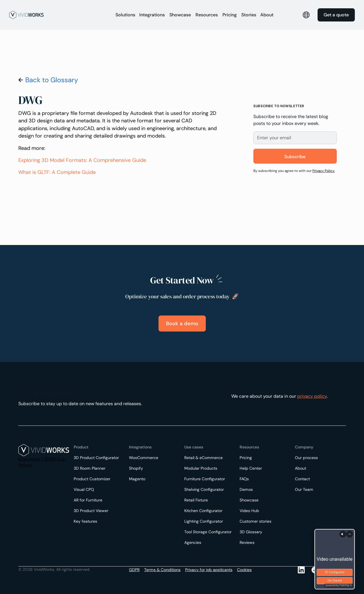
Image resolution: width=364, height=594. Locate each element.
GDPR (134, 570)
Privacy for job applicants (209, 570)
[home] (59, 15)
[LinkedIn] (301, 570)
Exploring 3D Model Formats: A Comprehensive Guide (82, 160)
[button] (125, 15)
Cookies (244, 570)
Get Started (334, 581)
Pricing (230, 15)
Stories (249, 15)
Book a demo (182, 324)
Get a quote (336, 15)
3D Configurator (335, 572)
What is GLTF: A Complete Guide (57, 172)
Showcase (180, 15)
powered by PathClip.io (339, 585)
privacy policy (312, 396)
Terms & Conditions (162, 570)
